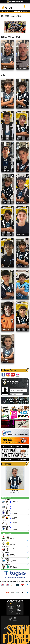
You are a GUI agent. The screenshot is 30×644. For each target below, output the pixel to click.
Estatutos (19, 611)
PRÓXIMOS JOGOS (8, 460)
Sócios (18, 607)
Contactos (19, 604)
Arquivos (18, 612)
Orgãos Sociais (18, 609)
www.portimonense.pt (21, 11)
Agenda (18, 613)
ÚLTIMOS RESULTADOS (22, 460)
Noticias (18, 605)
